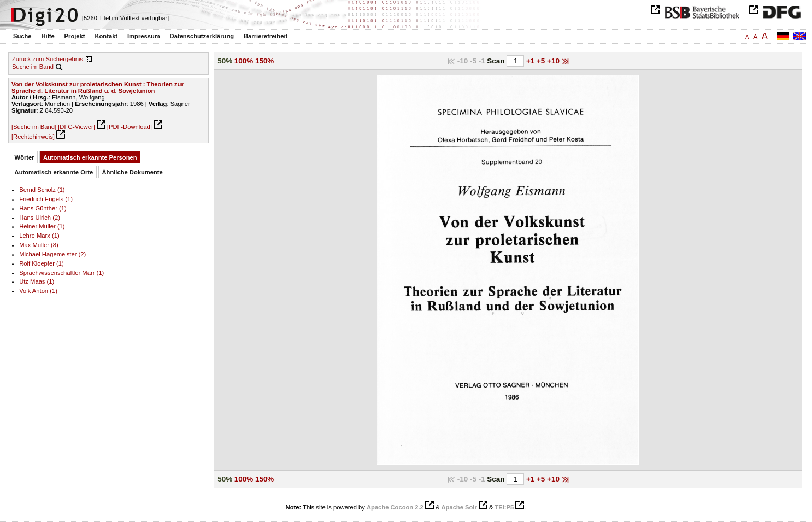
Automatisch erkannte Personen (90, 157)
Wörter (25, 157)
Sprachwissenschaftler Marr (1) (61, 273)
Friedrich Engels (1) (46, 199)
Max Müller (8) (39, 245)
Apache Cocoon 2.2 (395, 507)
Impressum (144, 36)
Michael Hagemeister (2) (52, 254)
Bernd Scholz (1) (42, 190)
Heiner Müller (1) (42, 226)
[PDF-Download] (130, 127)
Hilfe (48, 36)
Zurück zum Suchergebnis (48, 59)
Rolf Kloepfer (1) (42, 263)
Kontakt (106, 36)
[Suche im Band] (34, 127)
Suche (22, 36)
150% (264, 61)
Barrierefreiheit (266, 36)
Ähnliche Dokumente (133, 172)
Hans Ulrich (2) (40, 218)
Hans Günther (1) (43, 208)
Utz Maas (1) (37, 281)
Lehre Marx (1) (39, 236)
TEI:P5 (504, 507)
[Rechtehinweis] (33, 137)
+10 (554, 61)
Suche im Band (33, 67)
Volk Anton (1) (38, 291)
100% (244, 61)
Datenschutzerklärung (202, 36)
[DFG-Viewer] (77, 127)
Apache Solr (459, 507)
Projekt (75, 36)
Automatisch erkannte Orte (54, 172)
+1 (531, 61)
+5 (542, 61)
